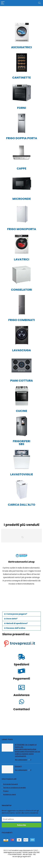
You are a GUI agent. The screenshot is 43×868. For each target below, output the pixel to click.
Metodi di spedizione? (17, 623)
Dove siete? (12, 619)
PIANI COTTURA (21, 381)
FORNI (22, 108)
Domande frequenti (10, 784)
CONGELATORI (21, 290)
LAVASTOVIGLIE (22, 474)
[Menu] (3, 3)
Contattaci (21, 709)
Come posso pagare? (17, 614)
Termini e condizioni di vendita (14, 788)
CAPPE (21, 168)
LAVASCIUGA (21, 350)
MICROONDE (22, 199)
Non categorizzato (21, 760)
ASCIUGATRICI (21, 47)
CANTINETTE (21, 78)
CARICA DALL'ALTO (22, 505)
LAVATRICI (22, 259)
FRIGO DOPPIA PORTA (22, 138)
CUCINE (21, 411)
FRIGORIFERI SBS (21, 443)
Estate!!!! (18, 766)
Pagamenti (21, 679)
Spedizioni (21, 664)
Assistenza (21, 695)
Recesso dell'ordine (16, 628)
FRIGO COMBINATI (22, 320)
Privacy (6, 791)
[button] (21, 614)
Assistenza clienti (9, 794)
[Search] (39, 3)
